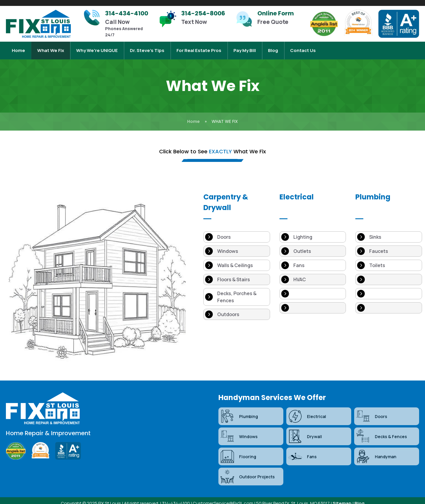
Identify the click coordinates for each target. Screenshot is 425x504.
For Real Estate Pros (199, 47)
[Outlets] (313, 245)
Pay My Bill (245, 47)
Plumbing (239, 410)
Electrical (307, 410)
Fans (302, 451)
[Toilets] (389, 259)
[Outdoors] (237, 308)
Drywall (305, 430)
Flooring (238, 451)
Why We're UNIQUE (97, 47)
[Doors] (237, 231)
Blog (273, 47)
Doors (371, 410)
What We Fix (51, 47)
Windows (239, 430)
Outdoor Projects (247, 471)
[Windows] (237, 245)
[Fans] (313, 259)
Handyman (376, 451)
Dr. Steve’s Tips (147, 47)
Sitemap (342, 497)
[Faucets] (389, 245)
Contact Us (303, 47)
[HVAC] (313, 274)
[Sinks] (389, 231)
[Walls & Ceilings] (237, 259)
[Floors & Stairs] (237, 274)
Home (18, 47)
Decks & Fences (381, 430)
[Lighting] (313, 231)
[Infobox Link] (118, 24)
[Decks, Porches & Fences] (237, 291)
